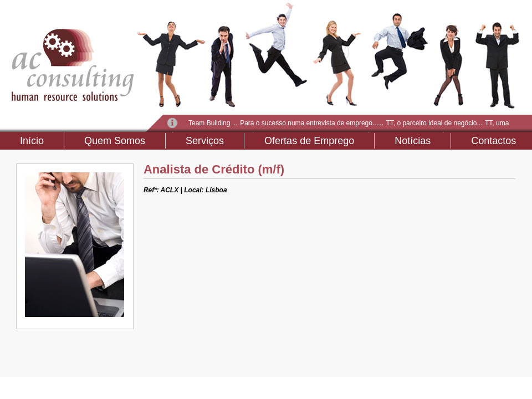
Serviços (205, 141)
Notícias (413, 141)
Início (32, 141)
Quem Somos (115, 141)
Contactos (493, 141)
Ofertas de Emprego (309, 141)
